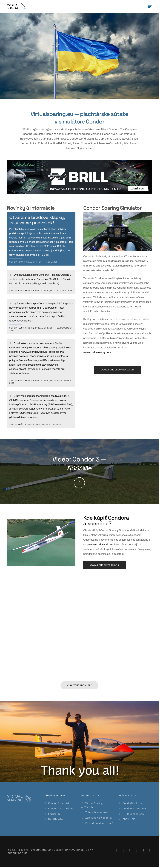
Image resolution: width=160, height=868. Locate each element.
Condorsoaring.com (134, 808)
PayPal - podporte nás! (99, 823)
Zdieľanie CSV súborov (99, 818)
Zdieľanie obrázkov (97, 812)
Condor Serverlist (59, 803)
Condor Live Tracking (61, 808)
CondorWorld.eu (132, 803)
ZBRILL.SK (129, 819)
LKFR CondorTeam (134, 814)
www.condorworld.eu (101, 544)
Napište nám (56, 819)
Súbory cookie (18, 853)
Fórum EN (54, 814)
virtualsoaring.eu (38, 850)
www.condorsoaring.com (97, 352)
